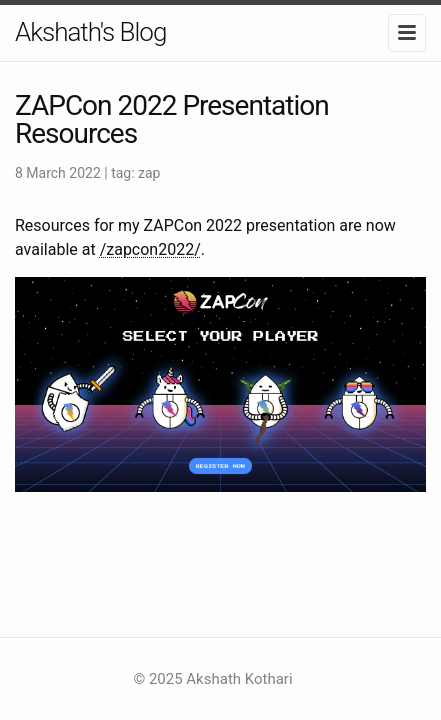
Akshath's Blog (90, 32)
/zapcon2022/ (150, 249)
